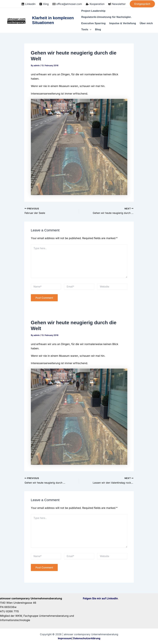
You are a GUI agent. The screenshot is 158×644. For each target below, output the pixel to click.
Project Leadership (93, 11)
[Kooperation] (95, 4)
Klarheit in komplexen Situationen (53, 20)
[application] (90, 30)
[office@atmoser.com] (67, 4)
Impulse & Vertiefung (123, 23)
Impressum (65, 638)
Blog (98, 29)
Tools (86, 30)
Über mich (146, 23)
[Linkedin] (28, 4)
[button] (142, 4)
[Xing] (44, 4)
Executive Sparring (94, 23)
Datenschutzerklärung (87, 638)
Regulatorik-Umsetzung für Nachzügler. (106, 17)
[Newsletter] (117, 4)
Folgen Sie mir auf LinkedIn (100, 598)
